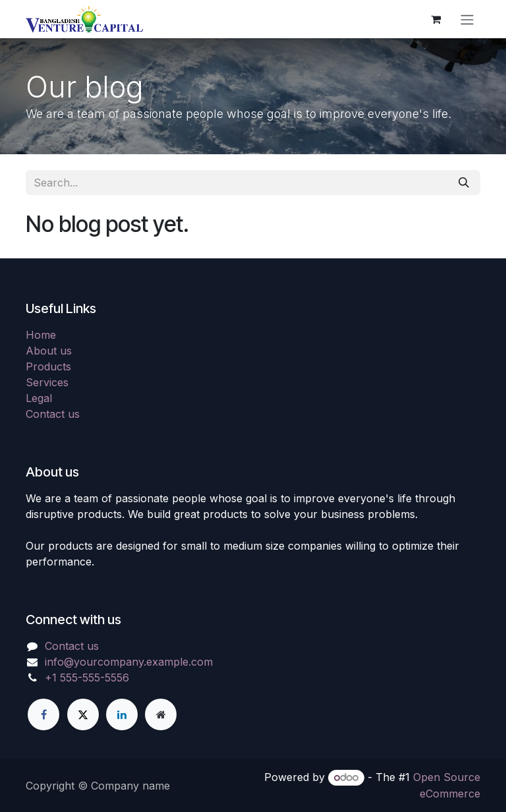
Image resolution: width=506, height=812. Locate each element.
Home (41, 335)
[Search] (464, 183)
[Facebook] (43, 714)
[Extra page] (161, 714)
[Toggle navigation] (467, 19)
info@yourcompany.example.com (129, 662)
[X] (83, 714)
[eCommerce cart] (436, 19)
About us (49, 351)
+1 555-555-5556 (87, 678)
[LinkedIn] (122, 714)
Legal (39, 398)
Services (47, 382)
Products (48, 366)
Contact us (53, 414)
